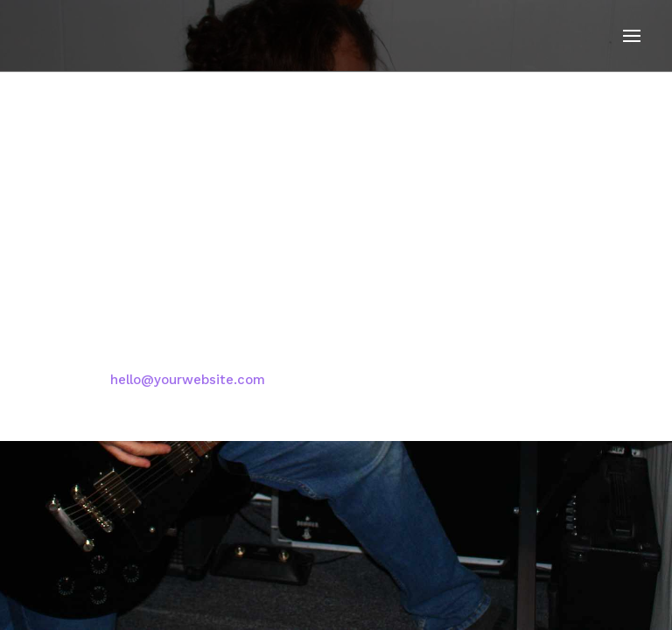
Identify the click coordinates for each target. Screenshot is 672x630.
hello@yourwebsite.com (188, 380)
